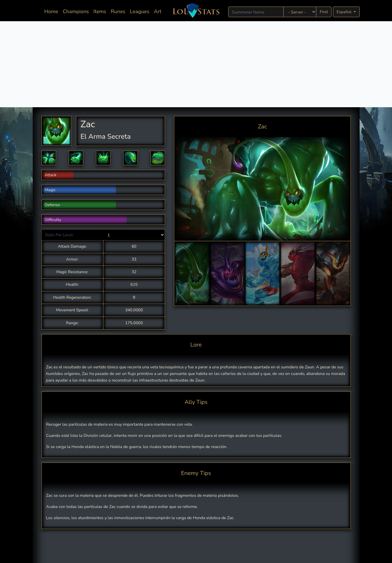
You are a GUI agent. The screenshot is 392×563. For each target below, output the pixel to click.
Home (52, 11)
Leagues (140, 11)
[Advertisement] (196, 64)
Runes (118, 11)
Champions (76, 11)
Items (100, 11)
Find (324, 12)
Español (345, 12)
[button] (49, 158)
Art (158, 11)
